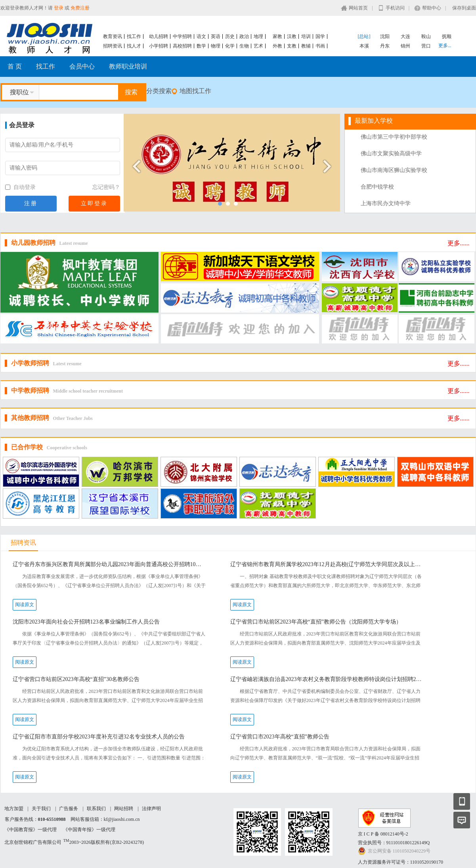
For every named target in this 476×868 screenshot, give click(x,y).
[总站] (364, 36)
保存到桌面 (464, 8)
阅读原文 (25, 605)
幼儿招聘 (159, 36)
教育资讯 (113, 36)
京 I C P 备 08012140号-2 (383, 834)
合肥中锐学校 (377, 187)
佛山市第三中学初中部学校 (394, 137)
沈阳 (385, 36)
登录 (59, 8)
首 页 (15, 66)
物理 (216, 46)
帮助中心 (432, 8)
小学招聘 (159, 46)
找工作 (134, 36)
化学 (230, 46)
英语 (216, 36)
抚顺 (447, 36)
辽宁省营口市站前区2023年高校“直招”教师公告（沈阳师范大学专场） (316, 622)
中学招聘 (182, 36)
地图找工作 (195, 91)
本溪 (364, 46)
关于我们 (41, 809)
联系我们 (96, 809)
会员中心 (82, 66)
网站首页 (358, 8)
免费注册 (80, 8)
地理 (258, 36)
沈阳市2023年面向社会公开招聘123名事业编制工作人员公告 (86, 622)
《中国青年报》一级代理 (89, 830)
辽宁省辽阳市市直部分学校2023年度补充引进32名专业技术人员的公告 (99, 737)
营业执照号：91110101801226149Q (394, 843)
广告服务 (69, 809)
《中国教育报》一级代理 (31, 830)
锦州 (405, 46)
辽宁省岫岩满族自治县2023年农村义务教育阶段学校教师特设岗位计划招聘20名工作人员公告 (327, 679)
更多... (445, 46)
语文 (201, 36)
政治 (244, 36)
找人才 (134, 46)
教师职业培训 (128, 66)
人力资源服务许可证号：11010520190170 (401, 862)
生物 (244, 46)
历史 (230, 36)
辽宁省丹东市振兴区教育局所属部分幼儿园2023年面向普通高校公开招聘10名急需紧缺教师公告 (110, 564)
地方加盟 (14, 809)
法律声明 (151, 809)
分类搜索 (159, 91)
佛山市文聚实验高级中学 (391, 154)
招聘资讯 (113, 46)
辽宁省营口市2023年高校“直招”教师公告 (280, 737)
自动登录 (21, 187)
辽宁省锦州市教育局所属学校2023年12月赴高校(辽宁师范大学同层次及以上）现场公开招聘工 (327, 564)
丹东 (385, 46)
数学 (201, 46)
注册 (31, 203)
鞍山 (426, 36)
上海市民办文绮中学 (386, 203)
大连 (405, 36)
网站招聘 (124, 809)
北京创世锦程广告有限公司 (33, 842)
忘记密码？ (106, 187)
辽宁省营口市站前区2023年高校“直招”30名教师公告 (76, 679)
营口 (426, 46)
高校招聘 (182, 46)
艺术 (258, 46)
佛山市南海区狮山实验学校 (394, 170)
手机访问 (395, 8)
